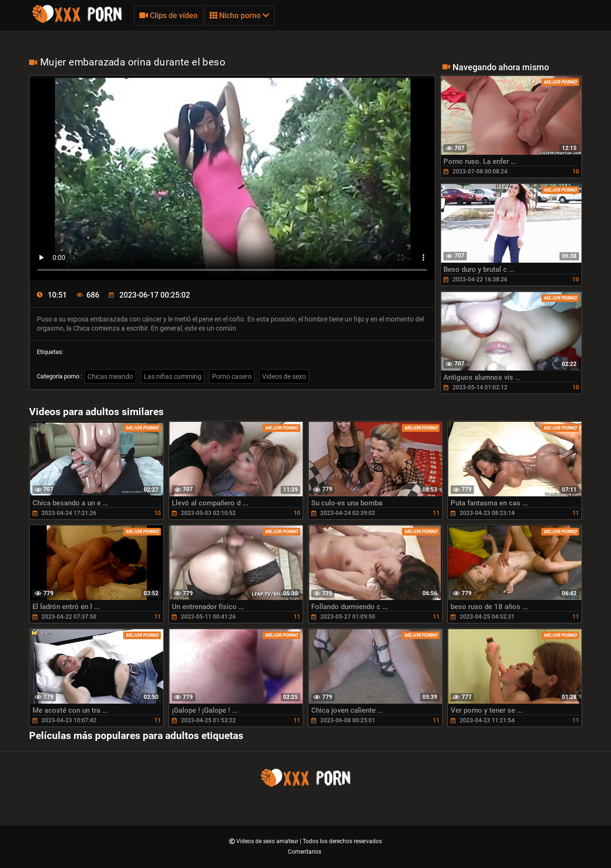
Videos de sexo (284, 376)
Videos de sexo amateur (268, 841)
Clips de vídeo (169, 16)
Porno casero (232, 376)
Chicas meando (110, 376)
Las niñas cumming (173, 376)
